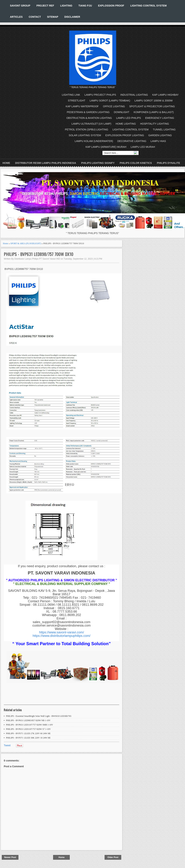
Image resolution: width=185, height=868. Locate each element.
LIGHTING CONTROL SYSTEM (148, 6)
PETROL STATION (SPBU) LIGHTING (87, 130)
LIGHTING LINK (71, 95)
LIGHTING (66, 6)
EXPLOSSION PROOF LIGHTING (125, 135)
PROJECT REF (45, 6)
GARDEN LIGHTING (160, 135)
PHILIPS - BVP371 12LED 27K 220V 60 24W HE (28, 733)
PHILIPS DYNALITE (169, 163)
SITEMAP (53, 17)
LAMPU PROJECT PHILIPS (100, 95)
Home (6, 163)
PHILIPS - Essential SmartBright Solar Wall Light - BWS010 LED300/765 (39, 716)
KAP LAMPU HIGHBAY (165, 95)
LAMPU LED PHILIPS (129, 118)
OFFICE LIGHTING (114, 106)
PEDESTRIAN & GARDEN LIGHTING (88, 112)
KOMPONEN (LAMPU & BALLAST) (154, 112)
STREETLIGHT (77, 101)
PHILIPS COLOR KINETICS (136, 163)
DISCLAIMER (72, 17)
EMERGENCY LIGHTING (160, 118)
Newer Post (10, 857)
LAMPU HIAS (158, 141)
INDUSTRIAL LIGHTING (134, 95)
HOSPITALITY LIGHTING (155, 124)
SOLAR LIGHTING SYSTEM (85, 135)
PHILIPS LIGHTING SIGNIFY (98, 163)
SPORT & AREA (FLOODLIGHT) (26, 243)
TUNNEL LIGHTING (164, 130)
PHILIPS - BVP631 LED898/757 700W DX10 (39, 254)
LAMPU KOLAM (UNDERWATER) (94, 141)
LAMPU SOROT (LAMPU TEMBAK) (110, 101)
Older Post (113, 857)
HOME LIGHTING (126, 124)
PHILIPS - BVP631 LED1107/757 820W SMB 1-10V (30, 725)
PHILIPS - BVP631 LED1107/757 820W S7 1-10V (28, 729)
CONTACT (35, 17)
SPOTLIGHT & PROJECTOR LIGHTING (152, 106)
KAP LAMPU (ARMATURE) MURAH (106, 147)
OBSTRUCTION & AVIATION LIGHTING (89, 118)
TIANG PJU (85, 6)
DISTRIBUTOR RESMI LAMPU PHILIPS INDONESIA (46, 163)
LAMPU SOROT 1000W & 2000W (153, 101)
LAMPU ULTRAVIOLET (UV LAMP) (91, 124)
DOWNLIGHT (122, 112)
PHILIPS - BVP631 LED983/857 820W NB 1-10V (28, 720)
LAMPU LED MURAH (143, 147)
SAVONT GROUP (20, 6)
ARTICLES (16, 17)
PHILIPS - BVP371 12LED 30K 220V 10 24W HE (28, 738)
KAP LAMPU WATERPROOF (82, 106)
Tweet (7, 745)
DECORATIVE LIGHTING (132, 141)
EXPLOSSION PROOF (111, 6)
